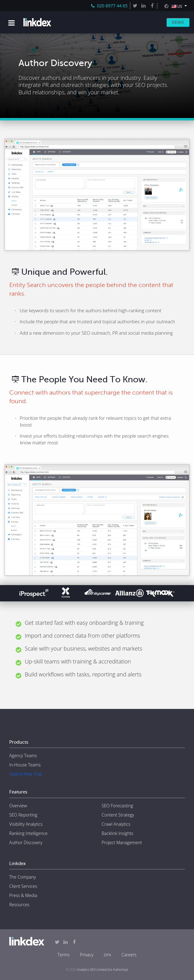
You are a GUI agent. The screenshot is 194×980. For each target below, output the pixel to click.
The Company (23, 877)
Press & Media (23, 895)
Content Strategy (118, 815)
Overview (18, 806)
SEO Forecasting (117, 806)
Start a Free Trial (26, 774)
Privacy (87, 955)
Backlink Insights (117, 833)
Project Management (122, 842)
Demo (178, 22)
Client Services (23, 886)
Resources (19, 905)
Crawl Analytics (116, 824)
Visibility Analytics (26, 824)
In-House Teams (25, 765)
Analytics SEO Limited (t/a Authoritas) (103, 970)
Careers (129, 955)
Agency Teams (23, 756)
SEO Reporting (23, 815)
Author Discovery (26, 842)
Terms (64, 955)
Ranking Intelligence (28, 833)
